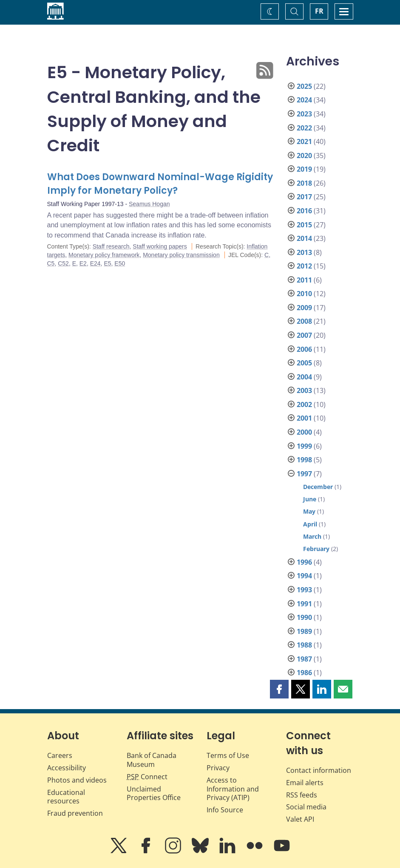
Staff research (111, 246)
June (310, 499)
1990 (304, 617)
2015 (304, 225)
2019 (304, 169)
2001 (304, 418)
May (309, 511)
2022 (304, 128)
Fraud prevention (75, 813)
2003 (304, 390)
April (310, 524)
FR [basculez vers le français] (319, 11)
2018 (304, 183)
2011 (304, 280)
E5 (107, 263)
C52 (63, 263)
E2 (83, 263)
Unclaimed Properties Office (154, 793)
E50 (120, 263)
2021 (304, 141)
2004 (304, 377)
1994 (304, 576)
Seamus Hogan (149, 204)
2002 (304, 404)
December (318, 487)
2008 (304, 321)
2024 (304, 100)
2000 (304, 432)
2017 (304, 197)
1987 (304, 659)
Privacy (218, 768)
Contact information (319, 770)
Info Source (225, 810)
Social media (306, 807)
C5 (51, 263)
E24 (95, 263)
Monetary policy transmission (181, 255)
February (316, 549)
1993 (304, 590)
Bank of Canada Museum (152, 760)
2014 (304, 238)
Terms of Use (228, 755)
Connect (147, 777)
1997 (304, 474)
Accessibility (67, 768)
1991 (304, 604)
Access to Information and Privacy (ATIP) (233, 789)
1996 (304, 562)
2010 (304, 294)
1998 (304, 460)
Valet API (300, 819)
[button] (279, 689)
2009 (304, 308)
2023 (304, 114)
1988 (304, 645)
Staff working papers (160, 246)
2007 (304, 335)
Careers (60, 755)
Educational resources (66, 797)
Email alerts (305, 783)
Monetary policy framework (104, 255)
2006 (304, 349)
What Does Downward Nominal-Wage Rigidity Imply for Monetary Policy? (160, 184)
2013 (304, 252)
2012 (304, 266)
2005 (304, 363)
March (312, 536)
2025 (304, 86)
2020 (304, 156)
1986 (304, 673)
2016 (304, 211)
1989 (304, 631)
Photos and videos (77, 780)
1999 (304, 446)
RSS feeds (302, 795)
